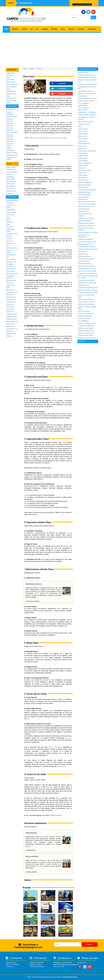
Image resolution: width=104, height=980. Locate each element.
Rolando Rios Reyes (70, 977)
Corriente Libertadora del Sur (87, 242)
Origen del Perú (11, 94)
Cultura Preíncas (83, 129)
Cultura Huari (82, 148)
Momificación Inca (12, 321)
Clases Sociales (11, 212)
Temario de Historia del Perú (87, 75)
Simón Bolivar (82, 251)
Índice (6, 29)
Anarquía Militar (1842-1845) (87, 283)
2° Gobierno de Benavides (86, 326)
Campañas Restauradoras (86, 280)
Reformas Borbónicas (85, 221)
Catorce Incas (11, 189)
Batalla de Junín (83, 254)
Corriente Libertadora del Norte (88, 249)
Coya (8, 217)
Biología (54, 29)
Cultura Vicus (82, 136)
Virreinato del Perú (84, 209)
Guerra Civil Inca (83, 180)
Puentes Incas (11, 295)
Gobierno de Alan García (86, 335)
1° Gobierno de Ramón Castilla (88, 288)
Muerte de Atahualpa (84, 185)
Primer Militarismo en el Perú (87, 269)
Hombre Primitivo (12, 117)
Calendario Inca (11, 334)
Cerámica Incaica (12, 314)
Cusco (70, 738)
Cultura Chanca (56, 815)
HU (37, 29)
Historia (24, 29)
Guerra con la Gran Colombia (87, 271)
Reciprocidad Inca (12, 248)
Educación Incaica (12, 200)
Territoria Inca (11, 184)
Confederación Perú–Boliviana (87, 273)
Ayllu (56, 387)
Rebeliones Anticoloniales (86, 223)
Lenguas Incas (11, 302)
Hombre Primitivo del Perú (86, 101)
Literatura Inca (11, 299)
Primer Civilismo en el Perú (86, 302)
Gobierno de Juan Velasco (86, 333)
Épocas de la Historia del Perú (87, 84)
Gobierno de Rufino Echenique (87, 290)
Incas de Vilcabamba (84, 195)
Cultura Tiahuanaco (61, 254)
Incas (37, 389)
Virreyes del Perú (83, 211)
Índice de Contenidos (12, 964)
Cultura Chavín (83, 131)
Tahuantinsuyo (11, 170)
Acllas (8, 224)
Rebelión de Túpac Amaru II (87, 226)
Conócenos (9, 967)
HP (32, 29)
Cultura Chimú (82, 153)
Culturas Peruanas (34, 138)
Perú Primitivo (11, 110)
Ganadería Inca (11, 280)
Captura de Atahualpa (85, 183)
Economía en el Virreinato (86, 218)
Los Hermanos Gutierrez (86, 299)
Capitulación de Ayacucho (86, 259)
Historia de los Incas (84, 170)
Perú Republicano (83, 261)
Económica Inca (11, 262)
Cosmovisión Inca (12, 329)
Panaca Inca (10, 215)
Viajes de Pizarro (83, 187)
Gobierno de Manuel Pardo (86, 304)
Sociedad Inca (11, 210)
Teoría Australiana (12, 84)
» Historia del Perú (31, 872)
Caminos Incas (11, 297)
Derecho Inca (10, 324)
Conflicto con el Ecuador (86, 328)
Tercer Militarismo (83, 321)
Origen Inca (10, 174)
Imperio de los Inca (54, 108)
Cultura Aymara (83, 161)
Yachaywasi (10, 203)
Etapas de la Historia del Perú (87, 77)
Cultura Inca (10, 193)
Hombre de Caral (12, 153)
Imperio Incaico (11, 167)
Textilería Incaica (11, 317)
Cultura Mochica (83, 139)
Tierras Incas (10, 271)
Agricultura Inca (11, 269)
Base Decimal (11, 259)
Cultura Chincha (83, 156)
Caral (79, 127)
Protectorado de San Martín (87, 247)
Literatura (15, 29)
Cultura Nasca (82, 141)
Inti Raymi (9, 336)
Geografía (45, 29)
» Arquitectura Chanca (33, 601)
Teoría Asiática (11, 82)
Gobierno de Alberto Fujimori (87, 338)
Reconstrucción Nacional (86, 314)
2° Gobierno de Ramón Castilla (88, 292)
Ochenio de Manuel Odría (86, 331)
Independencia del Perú (85, 244)
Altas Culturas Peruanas (85, 122)
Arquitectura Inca (12, 292)
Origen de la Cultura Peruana (87, 94)
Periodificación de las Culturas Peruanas (54, 138)
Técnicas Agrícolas (12, 274)
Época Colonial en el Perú (86, 206)
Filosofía (71, 29)
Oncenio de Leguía (84, 318)
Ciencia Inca (10, 304)
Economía (81, 29)
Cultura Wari (64, 106)
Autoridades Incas (12, 234)
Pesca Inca (10, 283)
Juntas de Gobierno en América (88, 232)
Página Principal (11, 962)
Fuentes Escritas (11, 172)
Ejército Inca (10, 290)
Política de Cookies (36, 964)
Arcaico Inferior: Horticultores (87, 112)
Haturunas (9, 222)
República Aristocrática (85, 316)
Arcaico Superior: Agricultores (87, 115)
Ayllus (8, 220)
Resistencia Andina (84, 192)
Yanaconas (10, 227)
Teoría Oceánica (11, 87)
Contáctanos (92, 29)
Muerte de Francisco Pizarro (87, 202)
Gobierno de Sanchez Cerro (87, 323)
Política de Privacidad (37, 962)
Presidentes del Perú (84, 264)
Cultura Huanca (83, 158)
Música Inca (10, 309)
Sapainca (9, 236)
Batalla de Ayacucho (84, 256)
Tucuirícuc (9, 241)
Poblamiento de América (86, 91)
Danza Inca (10, 312)
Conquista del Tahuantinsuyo (87, 190)
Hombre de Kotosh (12, 155)
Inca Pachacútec (57, 747)
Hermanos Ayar (11, 181)
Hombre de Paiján (12, 132)
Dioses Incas (10, 331)
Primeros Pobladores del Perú (87, 99)
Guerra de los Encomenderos (87, 204)
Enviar (90, 944)
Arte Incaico (10, 307)
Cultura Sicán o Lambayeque (87, 151)
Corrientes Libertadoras (85, 239)
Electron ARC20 (26, 3)
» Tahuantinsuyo (31, 850)
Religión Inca (10, 326)
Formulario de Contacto (37, 967)
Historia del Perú (83, 73)
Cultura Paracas (83, 134)
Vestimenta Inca (11, 319)
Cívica (63, 29)
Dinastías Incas (11, 191)
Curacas (9, 239)
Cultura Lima (82, 146)
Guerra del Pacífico (84, 311)
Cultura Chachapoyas (85, 163)
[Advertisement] (52, 49)
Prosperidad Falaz (84, 285)
